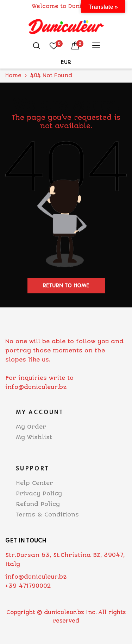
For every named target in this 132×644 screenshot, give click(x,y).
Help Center (34, 483)
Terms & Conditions (47, 515)
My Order (31, 427)
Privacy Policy (39, 493)
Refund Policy (38, 504)
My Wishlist (34, 437)
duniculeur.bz (64, 612)
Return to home (66, 286)
